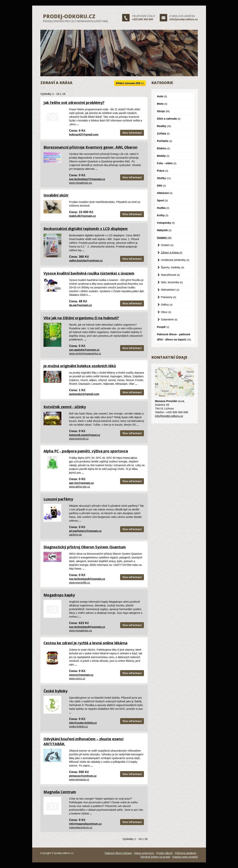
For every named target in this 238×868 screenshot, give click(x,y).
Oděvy (167, 304)
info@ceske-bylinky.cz (83, 723)
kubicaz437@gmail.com (84, 134)
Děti (161, 185)
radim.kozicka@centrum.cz (86, 261)
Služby (164, 178)
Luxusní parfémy (58, 499)
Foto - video (167, 163)
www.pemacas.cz (79, 779)
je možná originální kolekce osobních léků (80, 366)
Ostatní (164, 238)
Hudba (163, 208)
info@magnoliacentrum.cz (85, 824)
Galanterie (169, 319)
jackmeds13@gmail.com (84, 394)
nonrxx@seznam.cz (81, 675)
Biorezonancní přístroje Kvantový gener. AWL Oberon (90, 147)
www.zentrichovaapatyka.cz (85, 353)
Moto (162, 104)
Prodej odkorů (164, 853)
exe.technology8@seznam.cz (87, 579)
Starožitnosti (170, 275)
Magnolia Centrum (60, 792)
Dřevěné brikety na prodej (155, 857)
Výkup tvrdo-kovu (144, 853)
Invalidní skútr (56, 195)
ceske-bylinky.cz (79, 726)
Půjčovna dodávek (186, 853)
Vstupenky (166, 223)
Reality (164, 126)
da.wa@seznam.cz (81, 305)
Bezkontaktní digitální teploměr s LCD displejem (86, 229)
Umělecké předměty (175, 260)
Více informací (132, 133)
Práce (163, 171)
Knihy (163, 215)
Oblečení (165, 193)
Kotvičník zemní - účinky (65, 407)
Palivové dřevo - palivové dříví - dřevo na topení (174, 337)
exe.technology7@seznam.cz (87, 179)
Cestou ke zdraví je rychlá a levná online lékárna (85, 643)
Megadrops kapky (59, 595)
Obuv (166, 312)
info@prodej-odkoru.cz (184, 19)
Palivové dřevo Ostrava (118, 853)
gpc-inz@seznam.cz (82, 483)
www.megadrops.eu (81, 183)
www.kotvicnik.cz (79, 439)
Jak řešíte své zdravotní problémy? (74, 103)
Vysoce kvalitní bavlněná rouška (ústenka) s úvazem (89, 273)
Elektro (163, 148)
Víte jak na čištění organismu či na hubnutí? (81, 318)
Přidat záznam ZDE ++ (130, 83)
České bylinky (56, 691)
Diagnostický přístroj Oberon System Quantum (85, 547)
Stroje (163, 111)
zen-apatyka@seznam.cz (84, 350)
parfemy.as (75, 535)
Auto (162, 96)
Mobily (163, 156)
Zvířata (163, 133)
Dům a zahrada (169, 119)
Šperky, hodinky (172, 267)
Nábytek (164, 230)
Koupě (163, 327)
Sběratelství (170, 290)
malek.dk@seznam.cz (83, 216)
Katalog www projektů (185, 857)
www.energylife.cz (80, 583)
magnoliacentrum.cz (81, 827)
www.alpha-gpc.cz (80, 487)
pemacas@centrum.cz (83, 776)
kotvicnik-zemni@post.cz (85, 435)
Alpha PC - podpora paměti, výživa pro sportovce (86, 451)
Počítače (164, 141)
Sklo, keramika (172, 282)
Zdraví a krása (172, 252)
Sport (162, 200)
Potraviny (168, 297)
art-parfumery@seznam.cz (85, 531)
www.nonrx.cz (77, 679)
